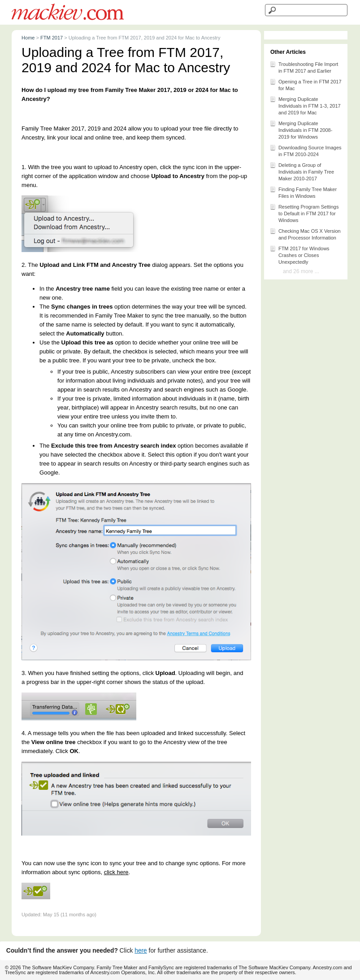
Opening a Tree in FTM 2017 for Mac (306, 84)
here (141, 951)
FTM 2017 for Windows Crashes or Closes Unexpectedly (299, 255)
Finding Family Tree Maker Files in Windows (303, 192)
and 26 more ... (301, 271)
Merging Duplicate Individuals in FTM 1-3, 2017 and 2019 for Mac (305, 105)
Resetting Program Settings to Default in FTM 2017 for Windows (304, 213)
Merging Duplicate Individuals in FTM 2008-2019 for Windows (301, 129)
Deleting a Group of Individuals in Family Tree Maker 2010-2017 (302, 171)
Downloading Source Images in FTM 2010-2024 (306, 150)
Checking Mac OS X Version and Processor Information (305, 234)
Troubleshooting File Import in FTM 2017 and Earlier (304, 67)
